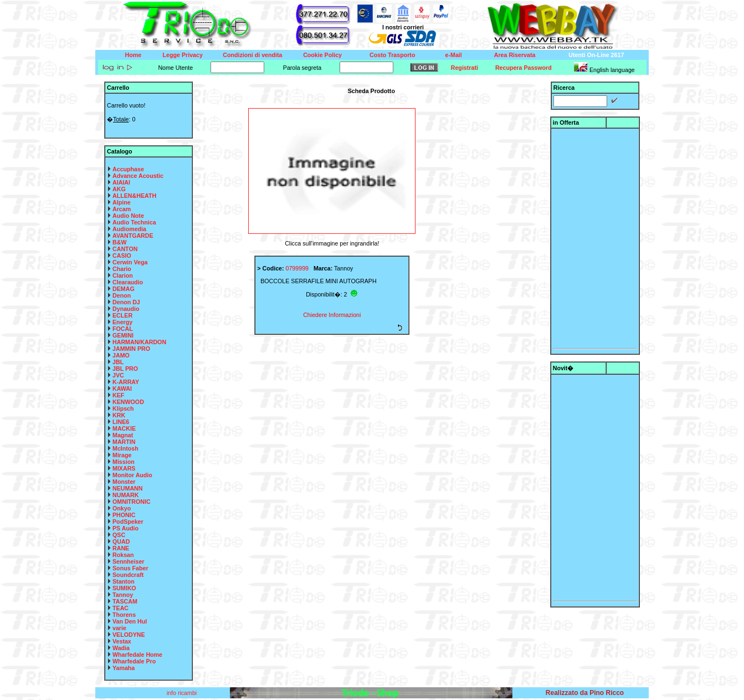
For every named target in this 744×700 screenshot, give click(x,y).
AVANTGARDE (133, 236)
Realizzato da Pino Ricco (585, 693)
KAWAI (122, 389)
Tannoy (123, 595)
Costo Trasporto (392, 55)
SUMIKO (124, 588)
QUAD (121, 541)
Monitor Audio (132, 475)
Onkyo (122, 508)
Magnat (123, 435)
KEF (118, 395)
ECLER (122, 315)
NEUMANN (127, 488)
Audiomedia (129, 229)
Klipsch (123, 408)
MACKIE (124, 428)
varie (119, 628)
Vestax (122, 641)
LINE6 (121, 422)
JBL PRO (125, 369)
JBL (118, 362)
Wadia (121, 648)
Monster (124, 482)
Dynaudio (126, 309)
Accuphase (128, 169)
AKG (119, 189)
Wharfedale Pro (134, 661)
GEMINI (123, 335)
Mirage (122, 455)
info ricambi (183, 693)
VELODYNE (129, 635)
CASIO (122, 256)
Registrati (465, 68)
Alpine (122, 202)
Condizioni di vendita (252, 55)
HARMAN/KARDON (139, 342)
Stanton (124, 581)
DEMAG (124, 289)
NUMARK (125, 495)
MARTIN (124, 442)
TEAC (120, 608)
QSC (119, 535)
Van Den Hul (130, 621)
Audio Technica (134, 222)
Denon (122, 295)
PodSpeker (128, 522)
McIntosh (125, 448)
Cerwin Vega (130, 262)
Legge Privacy (183, 55)
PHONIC (124, 515)
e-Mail (454, 55)
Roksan (123, 555)
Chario (122, 269)
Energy (122, 322)
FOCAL (123, 329)
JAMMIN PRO (131, 349)
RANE (121, 548)
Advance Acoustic (138, 176)
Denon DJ (126, 302)
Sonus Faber (130, 568)
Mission (124, 462)
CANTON (125, 249)
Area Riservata (515, 55)
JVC (118, 375)
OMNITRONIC (132, 502)
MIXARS (124, 468)
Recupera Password (524, 68)
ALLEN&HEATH (134, 196)
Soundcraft (128, 575)
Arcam (122, 209)
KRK (119, 415)
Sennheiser (128, 561)
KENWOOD (128, 402)
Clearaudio (128, 282)
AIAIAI (121, 182)
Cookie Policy (322, 55)
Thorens (124, 615)
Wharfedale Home (137, 655)
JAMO (121, 355)
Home (134, 55)
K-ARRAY (126, 382)
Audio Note (128, 216)
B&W (119, 242)
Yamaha (124, 668)
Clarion (123, 275)
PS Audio (125, 528)
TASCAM (125, 601)
